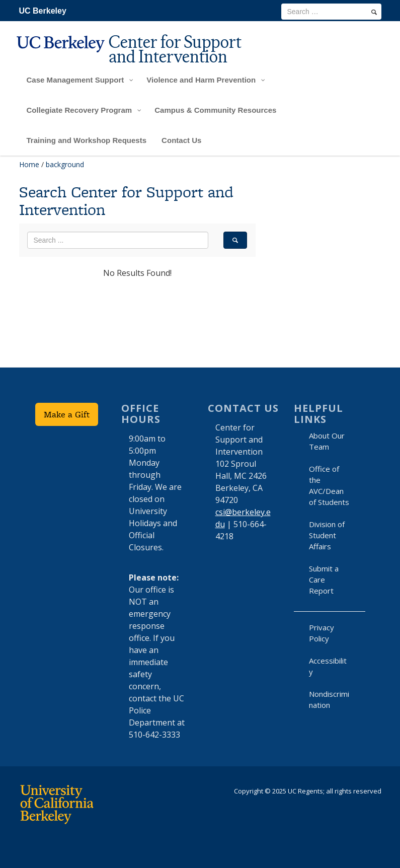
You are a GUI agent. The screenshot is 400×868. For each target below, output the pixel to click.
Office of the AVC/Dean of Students (329, 485)
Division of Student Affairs (327, 535)
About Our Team (327, 441)
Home (29, 164)
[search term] (331, 12)
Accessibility (328, 666)
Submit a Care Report (324, 580)
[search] (374, 12)
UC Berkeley (43, 11)
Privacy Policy (322, 633)
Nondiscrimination (329, 699)
